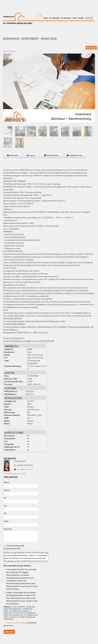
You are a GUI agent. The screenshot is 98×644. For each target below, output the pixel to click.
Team (46, 18)
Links (74, 18)
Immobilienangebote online (15, 473)
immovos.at (9, 16)
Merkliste (91, 48)
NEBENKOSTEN (76, 155)
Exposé (32, 155)
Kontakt (81, 18)
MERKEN (14, 155)
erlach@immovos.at (24, 469)
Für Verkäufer (54, 18)
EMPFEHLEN (52, 155)
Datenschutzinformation (16, 623)
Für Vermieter (66, 18)
